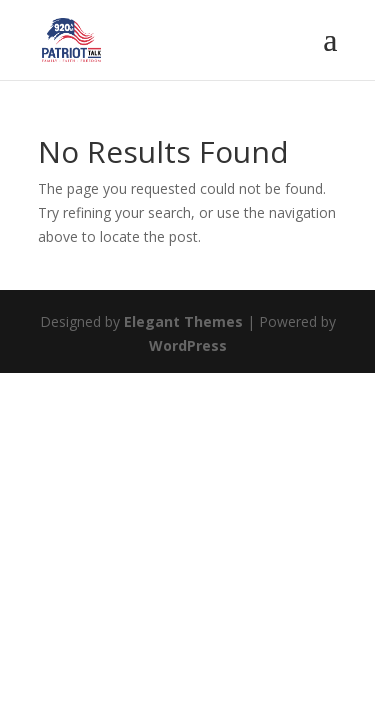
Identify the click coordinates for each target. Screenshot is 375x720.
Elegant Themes (183, 321)
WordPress (188, 345)
